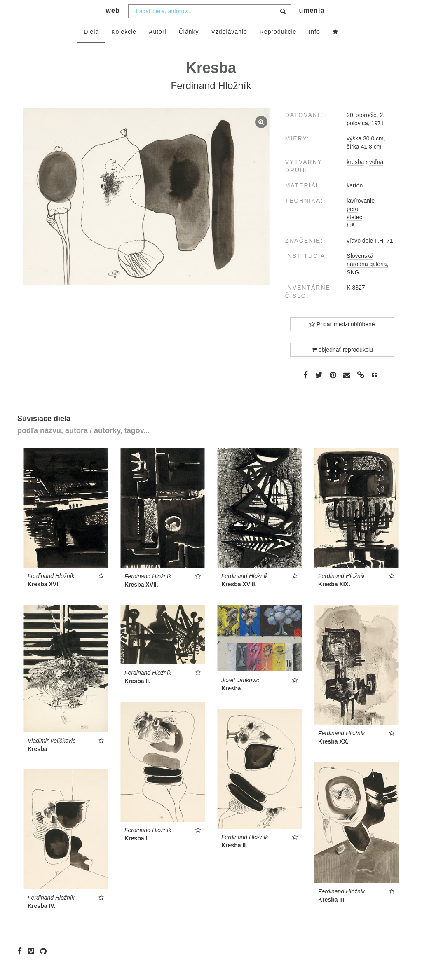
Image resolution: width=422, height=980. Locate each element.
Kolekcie (124, 48)
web (113, 27)
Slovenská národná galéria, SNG (367, 281)
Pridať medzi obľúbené (342, 341)
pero (352, 225)
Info (314, 48)
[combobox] (210, 28)
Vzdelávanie (229, 48)
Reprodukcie (278, 48)
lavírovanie (361, 217)
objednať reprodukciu (342, 366)
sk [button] (378, 13)
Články (189, 48)
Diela (91, 48)
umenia (312, 27)
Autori (158, 48)
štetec (354, 234)
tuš (350, 242)
